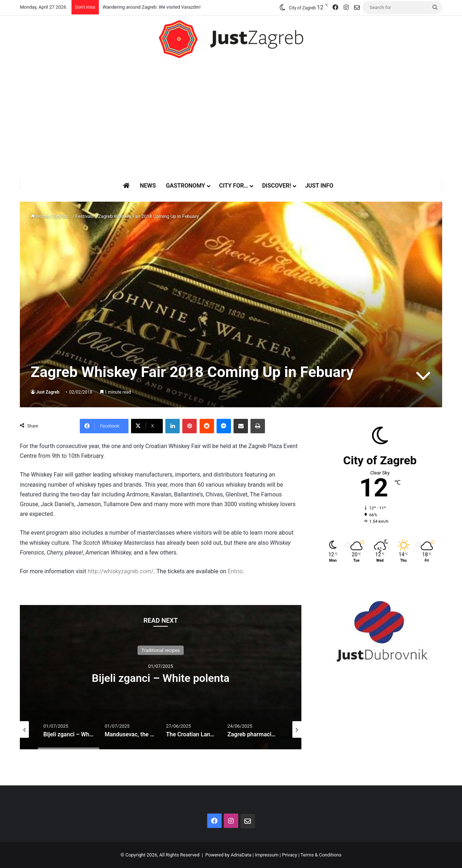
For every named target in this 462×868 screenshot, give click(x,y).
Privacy (289, 855)
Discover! (276, 186)
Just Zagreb (48, 392)
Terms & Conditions (321, 855)
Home (40, 216)
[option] (161, 677)
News (148, 186)
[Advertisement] (231, 119)
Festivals (85, 216)
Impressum (267, 855)
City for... (62, 216)
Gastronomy (186, 186)
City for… (234, 186)
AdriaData (241, 855)
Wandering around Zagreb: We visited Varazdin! (152, 7)
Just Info (319, 186)
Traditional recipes (161, 650)
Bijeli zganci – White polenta (160, 678)
